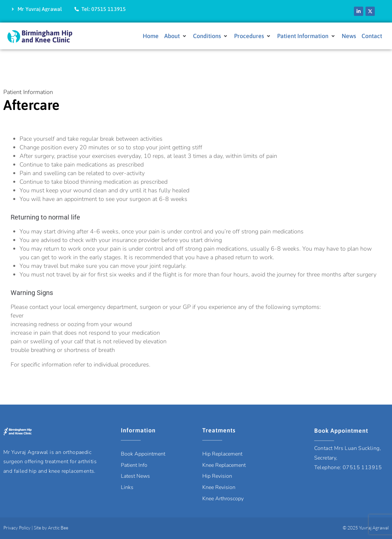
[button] (176, 36)
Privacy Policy (17, 528)
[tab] (196, 252)
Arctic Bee (58, 528)
